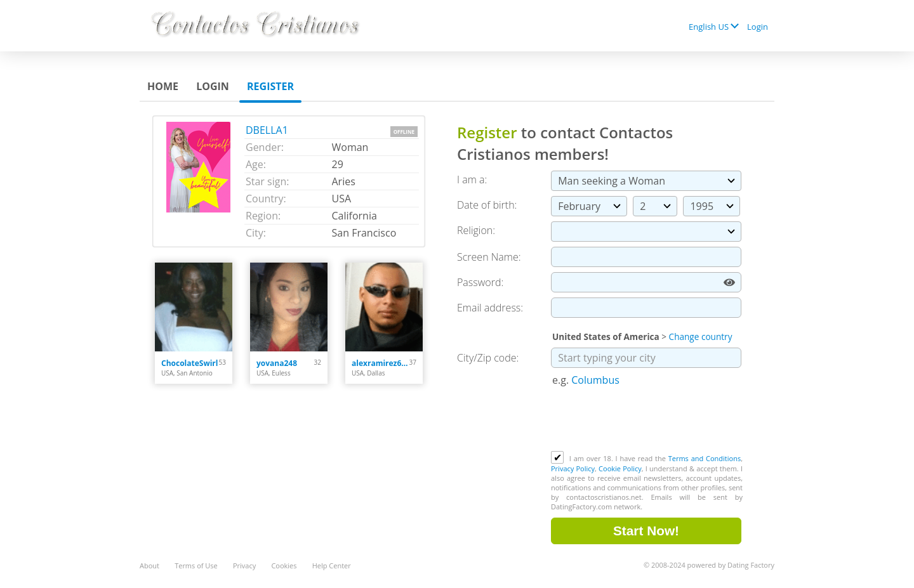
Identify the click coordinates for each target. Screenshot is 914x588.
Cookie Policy (620, 468)
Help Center (332, 565)
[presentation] (647, 420)
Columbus (595, 380)
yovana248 (277, 363)
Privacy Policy (573, 468)
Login (758, 27)
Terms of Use (196, 565)
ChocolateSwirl (189, 363)
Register (270, 86)
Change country (701, 336)
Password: (480, 282)
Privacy (244, 565)
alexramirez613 (381, 363)
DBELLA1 (267, 130)
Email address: (490, 308)
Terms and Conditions (705, 458)
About (149, 565)
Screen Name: (489, 257)
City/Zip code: (488, 358)
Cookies (284, 565)
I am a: (472, 180)
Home (163, 86)
